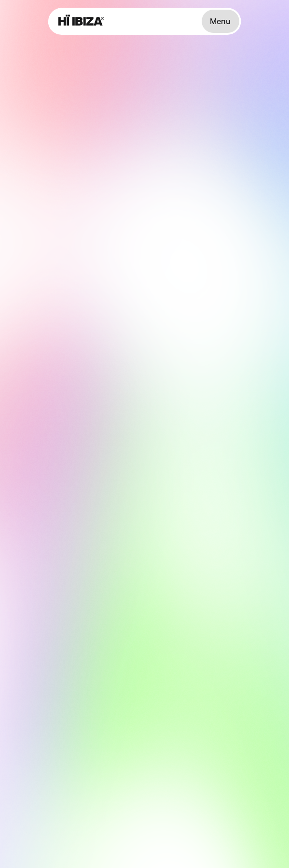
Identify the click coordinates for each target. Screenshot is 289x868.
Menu (220, 21)
